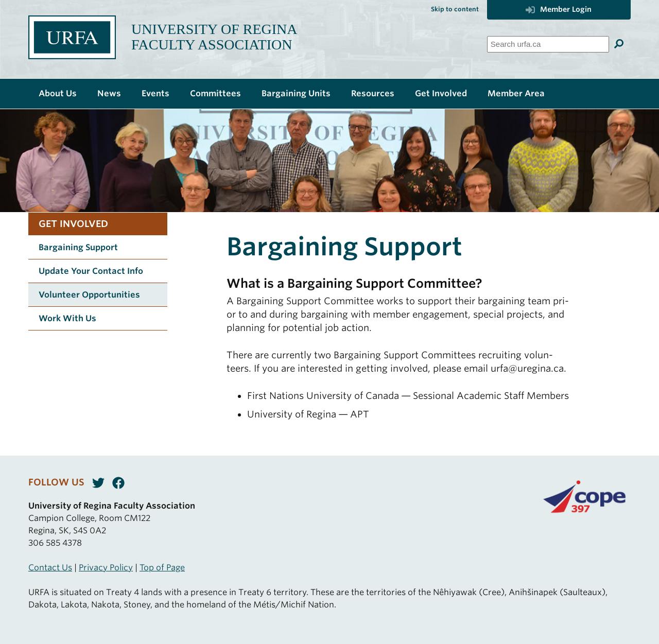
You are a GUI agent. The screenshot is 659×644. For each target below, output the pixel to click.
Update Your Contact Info (91, 271)
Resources (373, 93)
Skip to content (455, 9)
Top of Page (162, 568)
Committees (215, 93)
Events (155, 93)
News (109, 93)
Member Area (516, 93)
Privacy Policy (106, 568)
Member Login (559, 9)
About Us (58, 93)
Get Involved (441, 93)
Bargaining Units (296, 93)
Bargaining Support (78, 247)
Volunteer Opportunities (89, 295)
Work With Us (67, 318)
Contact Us (50, 568)
